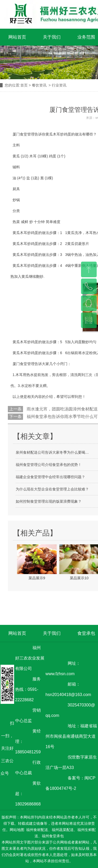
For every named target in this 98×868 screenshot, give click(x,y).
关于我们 (52, 37)
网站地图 (17, 830)
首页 (24, 85)
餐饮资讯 (39, 85)
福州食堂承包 (53, 836)
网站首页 (17, 37)
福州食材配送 (37, 830)
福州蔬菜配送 (63, 830)
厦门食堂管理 (24, 364)
